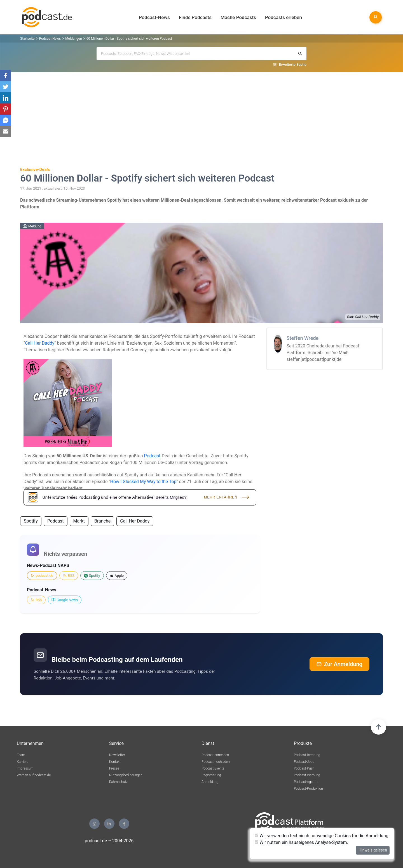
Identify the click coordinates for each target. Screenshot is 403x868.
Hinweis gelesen (373, 850)
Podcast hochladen (216, 762)
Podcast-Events (213, 768)
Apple (117, 576)
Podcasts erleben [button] (283, 17)
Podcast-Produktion (308, 789)
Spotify (31, 521)
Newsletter (117, 755)
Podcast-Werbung (307, 775)
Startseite (27, 39)
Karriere (23, 762)
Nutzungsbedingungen (126, 775)
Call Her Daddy (40, 343)
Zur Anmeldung (339, 664)
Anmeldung (210, 782)
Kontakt (115, 762)
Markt (79, 521)
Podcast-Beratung (307, 755)
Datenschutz (118, 782)
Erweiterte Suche (293, 64)
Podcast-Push (304, 768)
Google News (65, 600)
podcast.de (42, 576)
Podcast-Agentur (306, 782)
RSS (69, 576)
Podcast (152, 456)
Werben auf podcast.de (34, 775)
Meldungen (74, 39)
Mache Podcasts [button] (238, 17)
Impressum (25, 768)
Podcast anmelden (215, 755)
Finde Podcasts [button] (195, 17)
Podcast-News (50, 39)
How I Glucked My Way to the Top (143, 482)
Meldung (35, 226)
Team (21, 755)
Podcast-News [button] (154, 17)
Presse (114, 768)
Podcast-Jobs (304, 762)
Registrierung (211, 775)
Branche (102, 521)
